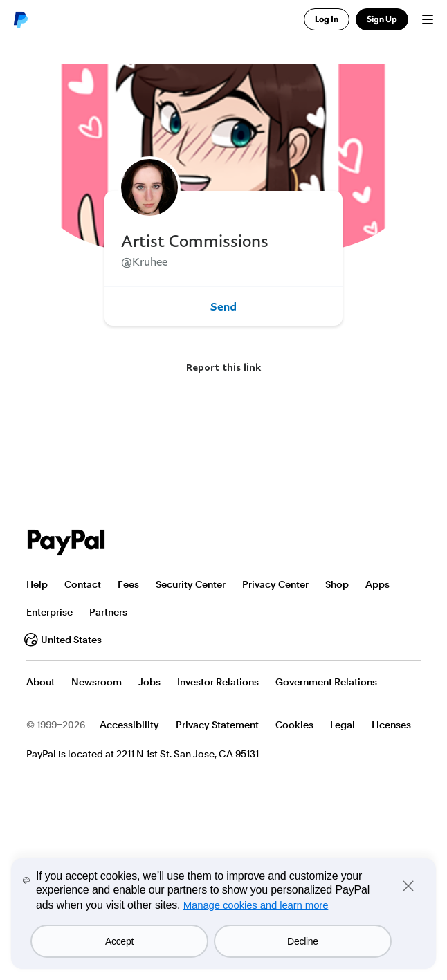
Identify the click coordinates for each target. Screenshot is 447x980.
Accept (119, 941)
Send (223, 306)
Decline (303, 941)
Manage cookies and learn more (256, 905)
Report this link (223, 367)
